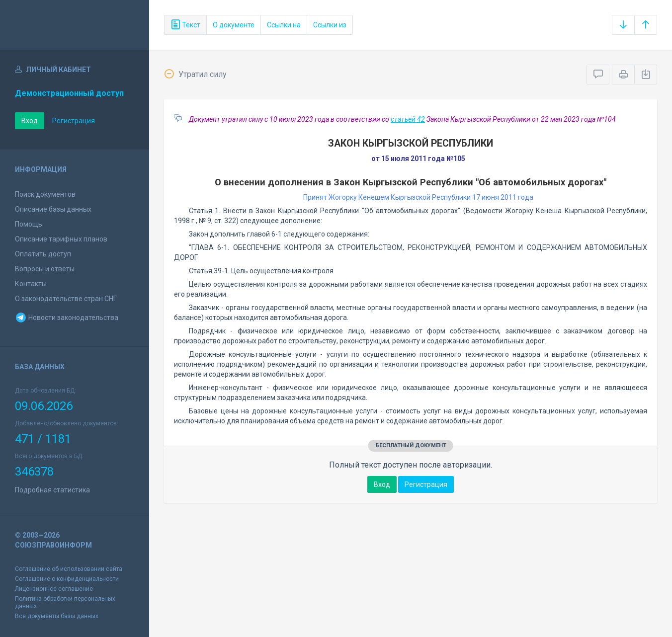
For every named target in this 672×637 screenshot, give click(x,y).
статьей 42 (408, 119)
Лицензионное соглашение (54, 589)
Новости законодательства (67, 318)
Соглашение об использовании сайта (69, 569)
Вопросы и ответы (45, 269)
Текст (185, 25)
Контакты (31, 284)
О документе (234, 25)
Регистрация (74, 121)
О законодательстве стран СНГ (66, 299)
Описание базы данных (53, 209)
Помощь (29, 224)
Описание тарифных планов (61, 239)
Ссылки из (330, 25)
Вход (30, 121)
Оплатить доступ (43, 254)
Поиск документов (45, 194)
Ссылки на (284, 25)
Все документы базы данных (57, 616)
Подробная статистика (52, 490)
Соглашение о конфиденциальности (67, 579)
